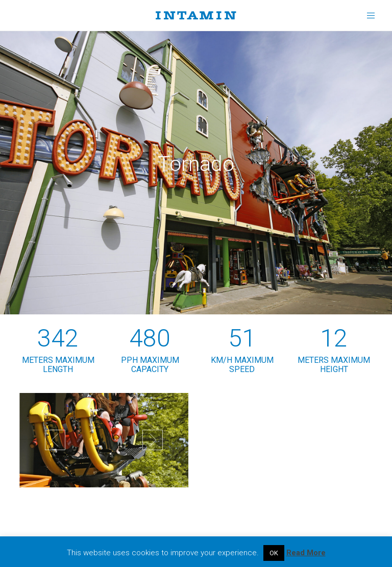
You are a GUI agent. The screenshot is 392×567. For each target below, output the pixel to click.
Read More (306, 553)
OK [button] (274, 553)
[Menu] (367, 15)
